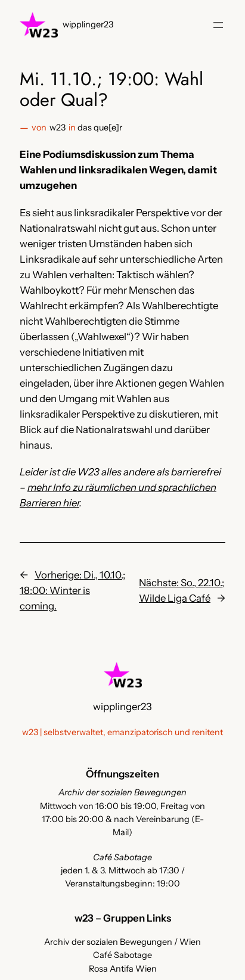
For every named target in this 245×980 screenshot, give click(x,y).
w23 (58, 127)
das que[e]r (100, 127)
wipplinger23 (88, 24)
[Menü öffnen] (218, 25)
